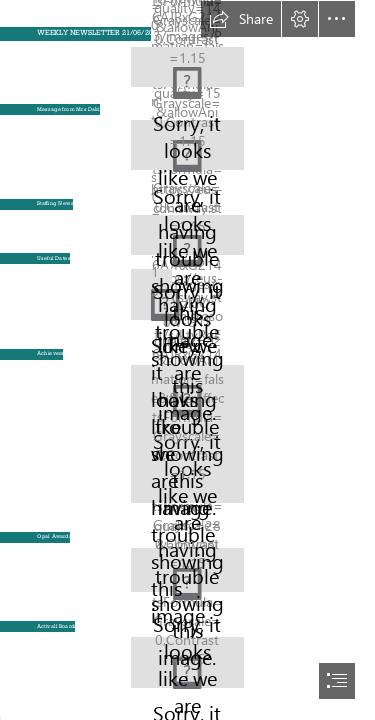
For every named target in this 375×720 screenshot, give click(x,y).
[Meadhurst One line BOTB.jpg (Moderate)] (187, 61)
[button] (241, 19)
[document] (187, 360)
